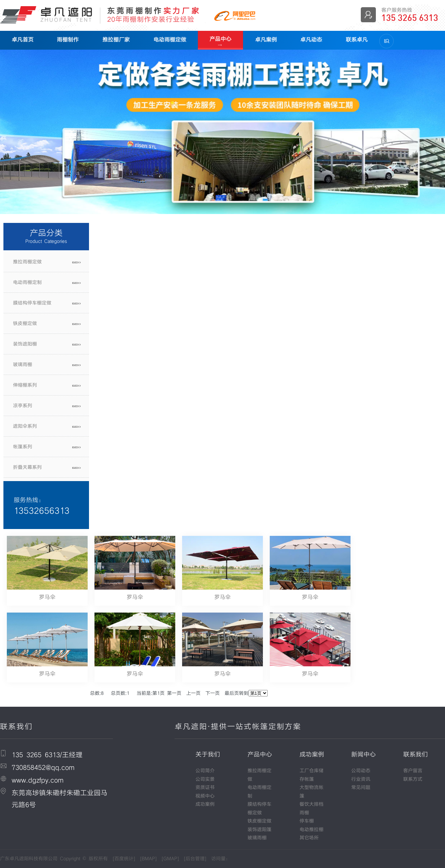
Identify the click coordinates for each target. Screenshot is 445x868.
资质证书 (205, 788)
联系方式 (413, 779)
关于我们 (208, 754)
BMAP (148, 859)
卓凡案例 (264, 40)
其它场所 (309, 838)
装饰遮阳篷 (259, 830)
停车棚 (307, 821)
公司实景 (205, 779)
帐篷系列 (23, 447)
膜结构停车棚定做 (32, 303)
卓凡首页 (22, 40)
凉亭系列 (23, 406)
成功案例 (205, 804)
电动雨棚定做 (168, 40)
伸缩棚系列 (25, 385)
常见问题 (361, 788)
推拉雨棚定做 (27, 262)
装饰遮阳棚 (25, 344)
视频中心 (205, 796)
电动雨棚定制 (27, 282)
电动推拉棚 (311, 830)
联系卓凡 (354, 40)
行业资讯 (361, 779)
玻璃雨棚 (23, 365)
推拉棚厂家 (115, 40)
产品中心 (219, 39)
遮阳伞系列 (25, 426)
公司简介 (205, 771)
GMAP (170, 859)
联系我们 (416, 754)
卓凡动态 (309, 40)
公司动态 (361, 771)
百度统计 (124, 859)
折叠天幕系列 (27, 467)
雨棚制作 (67, 40)
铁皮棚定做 (25, 324)
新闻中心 (364, 754)
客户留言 (413, 771)
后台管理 (195, 859)
